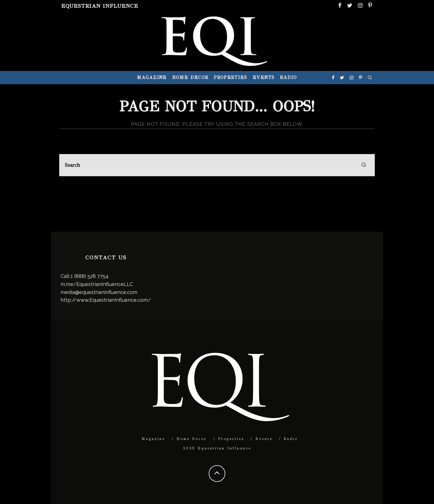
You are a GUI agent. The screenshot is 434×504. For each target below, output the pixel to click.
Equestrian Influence (100, 6)
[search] (364, 165)
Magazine (152, 77)
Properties (231, 77)
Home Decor (190, 77)
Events (264, 77)
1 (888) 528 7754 (90, 276)
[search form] (217, 165)
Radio (289, 77)
